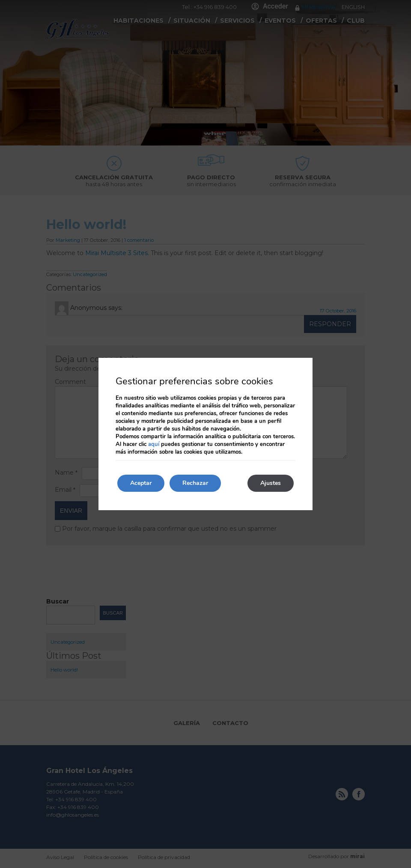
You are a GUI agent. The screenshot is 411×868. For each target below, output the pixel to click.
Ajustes (271, 483)
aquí (154, 444)
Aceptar (141, 483)
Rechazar (195, 483)
